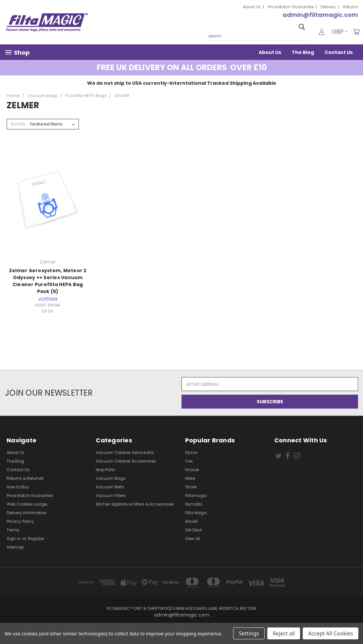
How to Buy (18, 487)
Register (36, 539)
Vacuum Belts (110, 487)
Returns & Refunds (25, 478)
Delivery (328, 7)
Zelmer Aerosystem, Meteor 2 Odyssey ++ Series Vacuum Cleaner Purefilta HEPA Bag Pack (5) (48, 281)
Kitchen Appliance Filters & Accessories (135, 504)
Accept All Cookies (331, 633)
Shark (191, 487)
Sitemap (15, 547)
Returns (350, 7)
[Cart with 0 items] (356, 32)
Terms (13, 530)
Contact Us (339, 52)
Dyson (191, 452)
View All (193, 539)
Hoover (192, 470)
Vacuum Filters (111, 495)
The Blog (303, 52)
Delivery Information (27, 513)
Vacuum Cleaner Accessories (126, 461)
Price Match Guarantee (291, 7)
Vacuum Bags (111, 478)
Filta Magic (196, 513)
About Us (252, 7)
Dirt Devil (193, 530)
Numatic (194, 504)
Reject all (284, 633)
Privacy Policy (20, 521)
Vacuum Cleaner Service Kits (125, 452)
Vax (189, 461)
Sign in (14, 539)
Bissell (191, 521)
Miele (190, 478)
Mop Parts (105, 470)
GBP (340, 32)
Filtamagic (196, 495)
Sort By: (18, 124)
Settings (249, 633)
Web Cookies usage (27, 504)
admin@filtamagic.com (320, 15)
